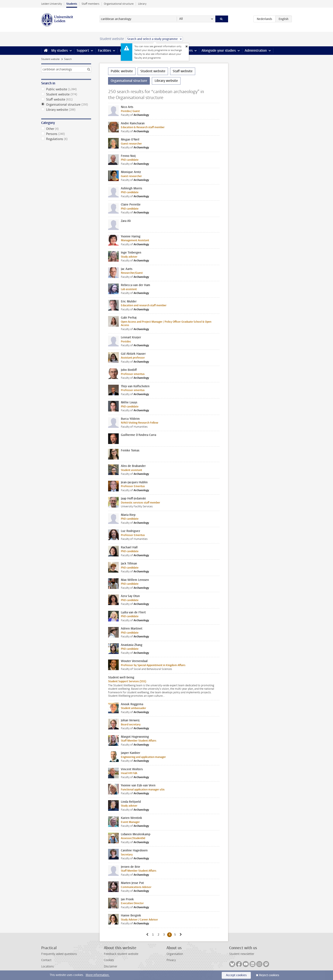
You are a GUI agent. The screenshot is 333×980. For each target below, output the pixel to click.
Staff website (66, 99)
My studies (59, 50)
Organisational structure (119, 4)
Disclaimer (111, 967)
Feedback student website (121, 954)
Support (83, 50)
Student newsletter (242, 954)
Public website (66, 89)
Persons (66, 134)
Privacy (171, 960)
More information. (98, 975)
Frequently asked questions (59, 954)
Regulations (66, 139)
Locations (47, 967)
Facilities (104, 50)
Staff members (90, 4)
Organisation (175, 954)
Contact (46, 960)
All (181, 19)
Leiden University (52, 4)
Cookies (109, 960)
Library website (66, 110)
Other (66, 129)
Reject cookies (269, 975)
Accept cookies (236, 975)
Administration (256, 50)
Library (142, 4)
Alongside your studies (219, 50)
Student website (50, 59)
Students (72, 4)
